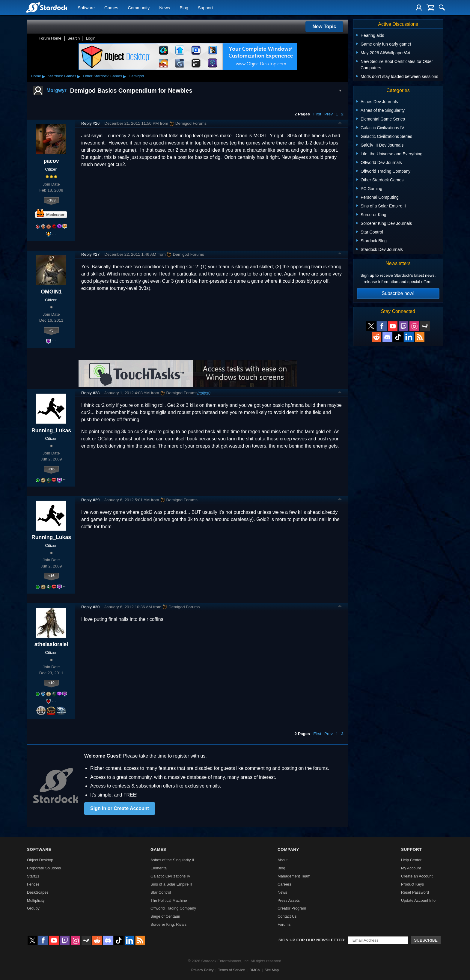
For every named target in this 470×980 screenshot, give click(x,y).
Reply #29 (90, 500)
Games (111, 8)
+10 (51, 683)
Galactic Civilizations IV (170, 876)
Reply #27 (90, 254)
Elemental (159, 868)
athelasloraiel (51, 644)
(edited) (204, 393)
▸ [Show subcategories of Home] (44, 76)
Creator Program (292, 908)
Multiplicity (36, 900)
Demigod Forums (188, 124)
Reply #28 (90, 393)
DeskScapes (38, 892)
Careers (284, 884)
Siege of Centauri (165, 916)
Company (288, 849)
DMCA (255, 970)
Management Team (294, 876)
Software (86, 8)
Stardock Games (62, 76)
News (165, 8)
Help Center (411, 860)
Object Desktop (40, 860)
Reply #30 (90, 607)
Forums (284, 924)
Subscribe (426, 940)
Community (139, 8)
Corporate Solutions (44, 868)
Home (36, 76)
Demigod (136, 76)
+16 (51, 469)
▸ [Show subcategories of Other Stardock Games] (125, 76)
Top (340, 124)
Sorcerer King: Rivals (168, 924)
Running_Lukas (51, 430)
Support (205, 8)
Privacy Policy (202, 970)
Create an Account (417, 876)
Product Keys (412, 884)
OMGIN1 (51, 292)
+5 (51, 330)
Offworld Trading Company (173, 908)
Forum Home (50, 38)
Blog (184, 8)
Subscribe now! (398, 293)
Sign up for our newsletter (311, 940)
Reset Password (415, 892)
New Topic (324, 27)
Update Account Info (418, 900)
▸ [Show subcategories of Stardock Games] (79, 76)
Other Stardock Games (102, 76)
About (283, 860)
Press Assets (289, 900)
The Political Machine (169, 900)
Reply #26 (90, 123)
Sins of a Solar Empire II (171, 884)
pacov (51, 161)
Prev (329, 114)
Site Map (272, 970)
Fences (33, 884)
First (317, 114)
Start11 (33, 876)
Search (74, 38)
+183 (51, 200)
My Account (411, 868)
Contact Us (287, 916)
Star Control (161, 892)
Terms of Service (232, 970)
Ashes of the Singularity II (172, 860)
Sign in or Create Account (120, 808)
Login (91, 38)
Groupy (33, 908)
